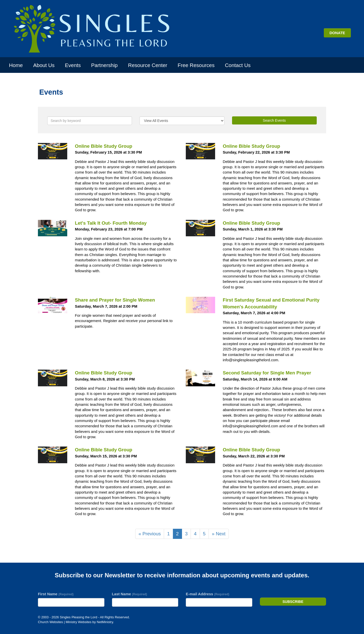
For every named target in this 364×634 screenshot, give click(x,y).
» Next (219, 534)
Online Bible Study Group (104, 146)
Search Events (274, 120)
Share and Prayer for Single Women (115, 300)
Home (16, 65)
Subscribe (293, 602)
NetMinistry (105, 622)
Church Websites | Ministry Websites (65, 622)
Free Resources (196, 65)
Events (73, 65)
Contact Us (238, 65)
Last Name (130, 594)
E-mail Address (208, 594)
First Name (56, 594)
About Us (44, 65)
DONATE (337, 33)
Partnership (105, 65)
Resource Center (148, 65)
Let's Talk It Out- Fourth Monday (111, 223)
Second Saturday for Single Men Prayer (267, 373)
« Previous (150, 534)
